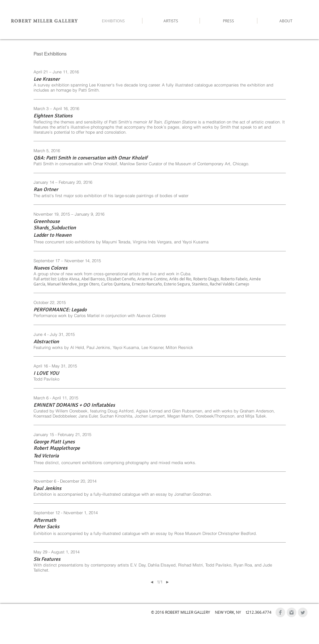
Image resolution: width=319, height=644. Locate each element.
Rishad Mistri (190, 565)
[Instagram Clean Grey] (292, 612)
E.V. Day (138, 565)
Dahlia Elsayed (162, 565)
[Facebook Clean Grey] (280, 612)
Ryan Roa (243, 565)
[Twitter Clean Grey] (303, 612)
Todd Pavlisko (218, 565)
